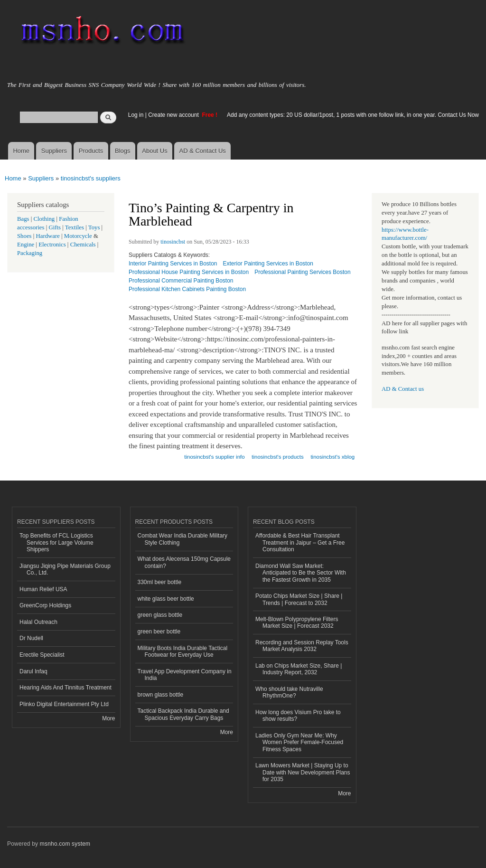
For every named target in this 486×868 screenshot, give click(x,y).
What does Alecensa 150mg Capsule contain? (184, 562)
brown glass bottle (161, 695)
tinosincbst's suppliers (91, 178)
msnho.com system (65, 844)
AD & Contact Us (203, 151)
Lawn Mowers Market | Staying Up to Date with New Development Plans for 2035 (303, 772)
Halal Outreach (38, 622)
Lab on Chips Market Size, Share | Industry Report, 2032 (299, 669)
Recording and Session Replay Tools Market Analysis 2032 (302, 646)
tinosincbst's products (277, 457)
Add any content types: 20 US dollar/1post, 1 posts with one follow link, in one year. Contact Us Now (353, 115)
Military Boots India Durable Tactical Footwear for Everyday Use (183, 651)
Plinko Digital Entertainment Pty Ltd (64, 704)
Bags (23, 219)
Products (91, 151)
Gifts (55, 227)
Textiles (75, 227)
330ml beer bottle (160, 582)
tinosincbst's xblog (332, 457)
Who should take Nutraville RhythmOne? (289, 692)
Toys (94, 227)
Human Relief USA (43, 589)
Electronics (52, 245)
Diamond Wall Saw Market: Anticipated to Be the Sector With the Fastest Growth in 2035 (301, 573)
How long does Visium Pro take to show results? (298, 716)
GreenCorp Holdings (45, 605)
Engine (26, 245)
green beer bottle (159, 632)
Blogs (123, 151)
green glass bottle (160, 615)
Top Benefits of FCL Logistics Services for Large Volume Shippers (56, 542)
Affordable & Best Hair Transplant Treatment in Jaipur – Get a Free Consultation (300, 542)
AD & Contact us (403, 389)
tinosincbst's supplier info (214, 457)
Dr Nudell (31, 638)
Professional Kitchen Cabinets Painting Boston (187, 289)
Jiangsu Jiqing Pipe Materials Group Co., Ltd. (65, 569)
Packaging (30, 253)
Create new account (174, 115)
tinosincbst (173, 242)
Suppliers (54, 151)
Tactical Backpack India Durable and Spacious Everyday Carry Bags (183, 714)
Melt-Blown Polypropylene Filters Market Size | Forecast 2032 (297, 623)
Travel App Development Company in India (185, 675)
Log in (136, 115)
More (108, 718)
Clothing (44, 219)
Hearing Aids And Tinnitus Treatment (65, 688)
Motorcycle (78, 236)
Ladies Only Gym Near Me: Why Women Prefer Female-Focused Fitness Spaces (299, 742)
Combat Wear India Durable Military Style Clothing (183, 539)
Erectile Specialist (42, 655)
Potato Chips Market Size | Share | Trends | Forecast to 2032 (299, 599)
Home (21, 151)
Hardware (48, 236)
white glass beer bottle (166, 599)
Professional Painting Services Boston (303, 272)
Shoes (24, 236)
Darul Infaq (33, 671)
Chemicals (84, 245)
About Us (154, 151)
